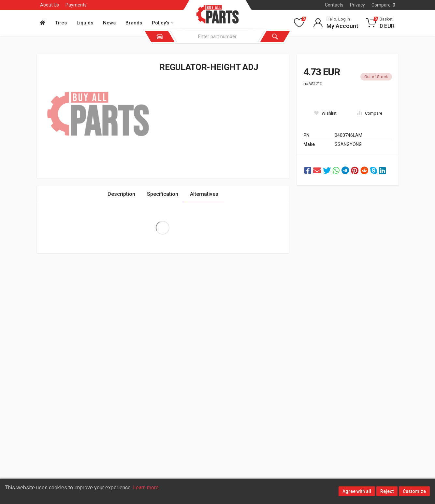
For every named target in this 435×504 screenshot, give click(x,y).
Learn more (146, 488)
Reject (387, 491)
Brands (134, 23)
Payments (76, 5)
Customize (414, 491)
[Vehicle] (160, 36)
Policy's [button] (163, 23)
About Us (50, 5)
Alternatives (204, 194)
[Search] (275, 36)
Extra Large (163, 228)
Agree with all (357, 491)
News (109, 23)
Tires (61, 23)
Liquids (85, 23)
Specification (163, 194)
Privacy (357, 5)
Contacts (334, 5)
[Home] (44, 23)
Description (121, 194)
